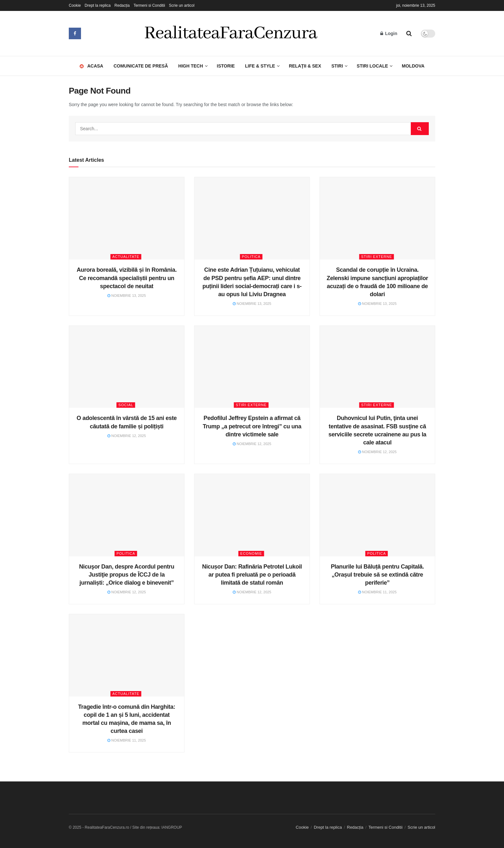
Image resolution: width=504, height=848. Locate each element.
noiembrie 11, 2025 (377, 592)
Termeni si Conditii (149, 5)
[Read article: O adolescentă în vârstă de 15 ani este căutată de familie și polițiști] (127, 367)
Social (126, 405)
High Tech (191, 66)
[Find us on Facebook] (75, 33)
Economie (251, 553)
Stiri (337, 66)
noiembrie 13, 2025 (127, 296)
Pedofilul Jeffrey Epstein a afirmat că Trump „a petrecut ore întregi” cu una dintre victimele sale (252, 426)
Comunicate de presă (141, 66)
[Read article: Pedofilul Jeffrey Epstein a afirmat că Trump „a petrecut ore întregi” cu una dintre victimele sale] (252, 367)
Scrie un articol (181, 5)
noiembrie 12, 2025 (127, 436)
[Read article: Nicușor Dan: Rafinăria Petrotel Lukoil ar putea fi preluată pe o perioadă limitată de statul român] (252, 515)
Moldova (413, 66)
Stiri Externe (376, 257)
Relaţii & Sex (305, 66)
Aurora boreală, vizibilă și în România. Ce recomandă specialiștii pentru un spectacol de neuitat (126, 278)
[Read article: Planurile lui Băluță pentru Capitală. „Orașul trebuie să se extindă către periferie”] (377, 515)
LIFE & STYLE (260, 66)
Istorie (226, 66)
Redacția (122, 5)
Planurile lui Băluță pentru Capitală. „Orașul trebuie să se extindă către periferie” (377, 575)
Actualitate (126, 257)
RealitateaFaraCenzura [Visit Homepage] (231, 33)
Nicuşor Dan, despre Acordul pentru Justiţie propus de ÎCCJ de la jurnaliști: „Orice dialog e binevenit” (127, 575)
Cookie (75, 5)
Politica (251, 257)
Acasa (93, 62)
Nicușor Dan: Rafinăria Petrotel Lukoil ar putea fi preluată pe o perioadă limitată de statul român (252, 575)
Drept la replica (98, 5)
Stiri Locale (372, 66)
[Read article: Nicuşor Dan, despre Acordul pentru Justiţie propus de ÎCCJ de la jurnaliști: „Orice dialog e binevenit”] (127, 515)
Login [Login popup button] (389, 33)
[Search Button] (409, 33)
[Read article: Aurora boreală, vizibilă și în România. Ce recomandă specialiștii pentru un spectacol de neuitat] (127, 218)
